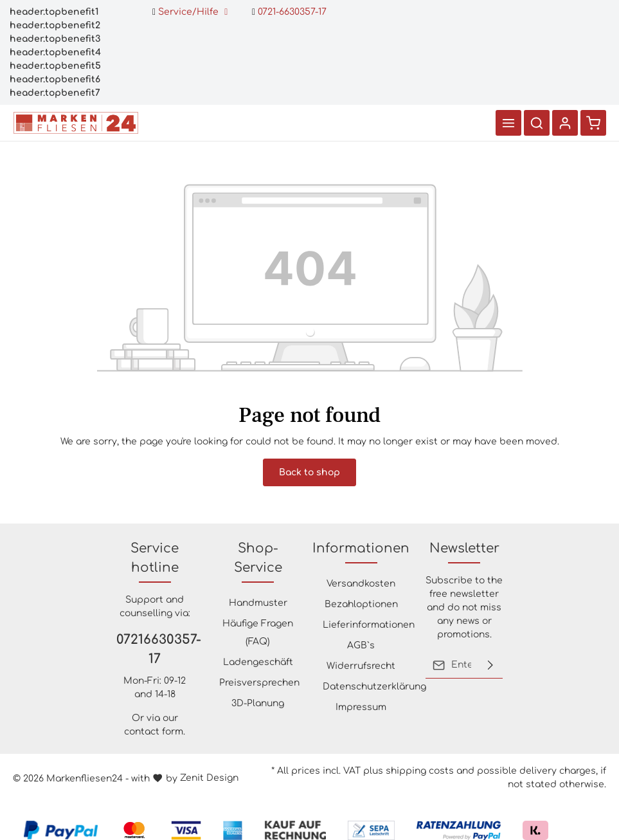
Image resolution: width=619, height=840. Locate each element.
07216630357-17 (155, 649)
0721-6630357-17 (289, 12)
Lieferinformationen (369, 625)
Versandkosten (361, 584)
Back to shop (309, 472)
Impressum (361, 707)
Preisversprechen (259, 683)
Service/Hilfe (190, 12)
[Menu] (508, 123)
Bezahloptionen (361, 604)
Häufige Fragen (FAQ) (258, 633)
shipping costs (420, 771)
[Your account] (565, 123)
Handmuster (258, 603)
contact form (154, 732)
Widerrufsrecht (361, 666)
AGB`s (361, 645)
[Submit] (490, 665)
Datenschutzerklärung (374, 687)
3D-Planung (258, 703)
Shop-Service (258, 558)
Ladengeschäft (258, 662)
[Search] (537, 123)
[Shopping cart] (593, 123)
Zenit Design (209, 778)
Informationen (361, 548)
